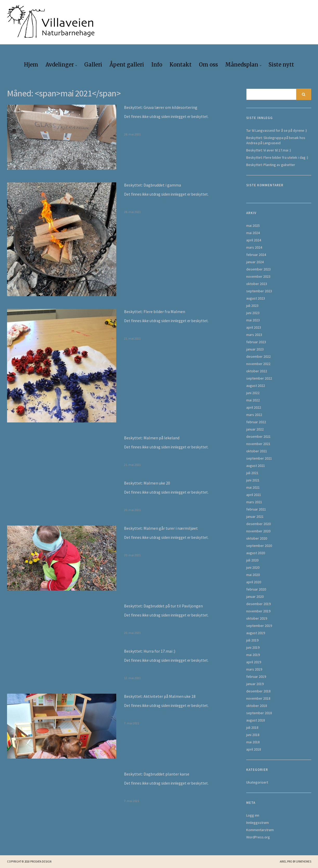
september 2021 (259, 458)
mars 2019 (254, 669)
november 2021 (258, 444)
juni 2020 (253, 567)
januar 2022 (255, 429)
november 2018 (258, 698)
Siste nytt (281, 65)
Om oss (208, 65)
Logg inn (253, 815)
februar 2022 (256, 422)
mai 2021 (253, 487)
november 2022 (258, 364)
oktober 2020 (257, 538)
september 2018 (259, 713)
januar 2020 (255, 597)
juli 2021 (252, 473)
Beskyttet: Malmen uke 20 (147, 483)
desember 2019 (258, 604)
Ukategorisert (257, 782)
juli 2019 (252, 640)
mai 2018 (253, 742)
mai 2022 (253, 400)
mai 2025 (253, 226)
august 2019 (256, 633)
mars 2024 (254, 247)
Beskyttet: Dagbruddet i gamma (152, 185)
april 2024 (254, 240)
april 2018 (254, 749)
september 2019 (259, 626)
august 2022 (256, 386)
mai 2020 (253, 575)
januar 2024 (255, 262)
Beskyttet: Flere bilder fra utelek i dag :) (277, 157)
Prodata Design (41, 862)
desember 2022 (258, 356)
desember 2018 (258, 691)
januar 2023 (255, 349)
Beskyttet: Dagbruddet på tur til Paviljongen (163, 606)
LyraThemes (304, 862)
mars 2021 (254, 502)
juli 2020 (252, 560)
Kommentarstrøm (260, 830)
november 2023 (258, 276)
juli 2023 (252, 306)
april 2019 (254, 662)
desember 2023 (258, 269)
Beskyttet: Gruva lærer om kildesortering (161, 107)
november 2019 (258, 611)
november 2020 (258, 531)
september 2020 (259, 546)
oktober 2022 (257, 371)
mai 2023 (253, 320)
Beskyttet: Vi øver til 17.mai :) (269, 150)
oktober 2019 (257, 618)
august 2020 (256, 553)
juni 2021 (253, 480)
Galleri (93, 65)
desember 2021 (258, 436)
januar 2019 (255, 684)
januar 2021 (255, 516)
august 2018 (256, 720)
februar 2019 (256, 677)
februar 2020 (256, 589)
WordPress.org (258, 837)
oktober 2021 (257, 451)
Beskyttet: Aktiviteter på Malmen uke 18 (160, 696)
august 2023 (256, 298)
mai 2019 (253, 655)
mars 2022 (254, 415)
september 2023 (259, 291)
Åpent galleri (127, 65)
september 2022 (259, 378)
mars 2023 (254, 335)
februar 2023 (256, 342)
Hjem (31, 65)
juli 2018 (252, 727)
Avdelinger (60, 65)
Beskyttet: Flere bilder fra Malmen (155, 312)
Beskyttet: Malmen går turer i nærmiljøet (161, 528)
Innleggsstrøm (258, 823)
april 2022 (254, 407)
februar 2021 (256, 509)
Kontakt (181, 65)
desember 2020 (258, 524)
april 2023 (254, 327)
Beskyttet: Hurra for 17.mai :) (150, 651)
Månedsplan (242, 65)
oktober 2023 (257, 284)
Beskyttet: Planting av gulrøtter (271, 165)
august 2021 (256, 466)
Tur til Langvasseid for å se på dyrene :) (277, 130)
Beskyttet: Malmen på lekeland (152, 438)
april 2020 (254, 582)
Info (157, 65)
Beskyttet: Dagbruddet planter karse (157, 774)
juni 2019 (253, 647)
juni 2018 (253, 735)
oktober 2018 (257, 706)
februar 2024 (256, 255)
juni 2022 (253, 393)
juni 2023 (253, 313)
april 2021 (254, 495)
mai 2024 (253, 233)
